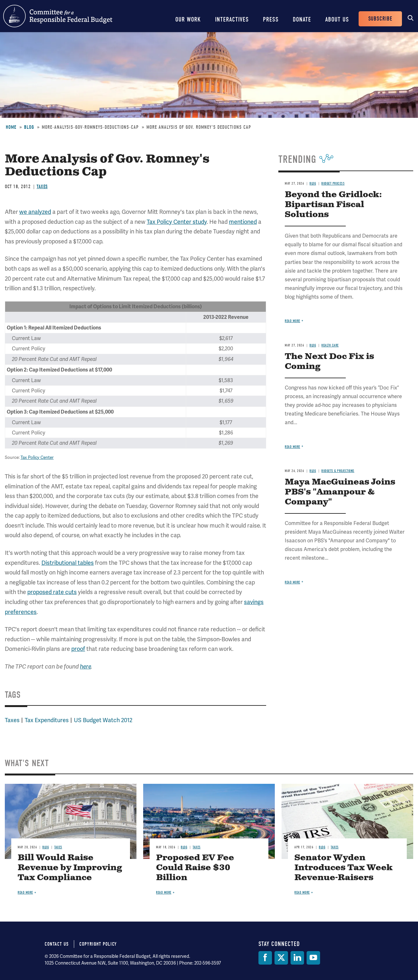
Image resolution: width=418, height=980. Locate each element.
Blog (29, 127)
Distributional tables (68, 563)
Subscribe (380, 19)
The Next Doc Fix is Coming (329, 362)
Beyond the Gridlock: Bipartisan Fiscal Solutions (333, 205)
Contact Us (57, 944)
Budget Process (333, 184)
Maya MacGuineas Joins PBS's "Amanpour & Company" (340, 492)
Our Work (188, 19)
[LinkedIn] (297, 958)
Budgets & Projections (338, 471)
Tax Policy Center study (177, 222)
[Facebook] (265, 958)
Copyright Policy (98, 944)
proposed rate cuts (52, 592)
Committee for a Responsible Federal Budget (58, 16)
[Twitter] (281, 958)
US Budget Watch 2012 (103, 720)
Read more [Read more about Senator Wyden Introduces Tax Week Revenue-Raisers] (302, 892)
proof (78, 649)
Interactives (232, 19)
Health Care (330, 345)
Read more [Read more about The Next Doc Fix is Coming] (292, 447)
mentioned (243, 222)
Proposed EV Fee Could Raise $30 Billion (195, 868)
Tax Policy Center (37, 457)
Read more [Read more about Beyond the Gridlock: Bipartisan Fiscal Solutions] (292, 321)
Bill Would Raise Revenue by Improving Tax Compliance (70, 868)
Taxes (42, 187)
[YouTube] (313, 958)
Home (11, 127)
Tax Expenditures (47, 720)
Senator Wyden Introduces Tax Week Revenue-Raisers (344, 868)
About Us (337, 19)
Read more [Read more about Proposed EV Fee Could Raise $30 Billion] (164, 892)
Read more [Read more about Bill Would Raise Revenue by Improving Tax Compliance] (25, 892)
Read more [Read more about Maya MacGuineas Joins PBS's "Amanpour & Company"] (292, 582)
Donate (302, 19)
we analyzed (35, 212)
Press (271, 19)
